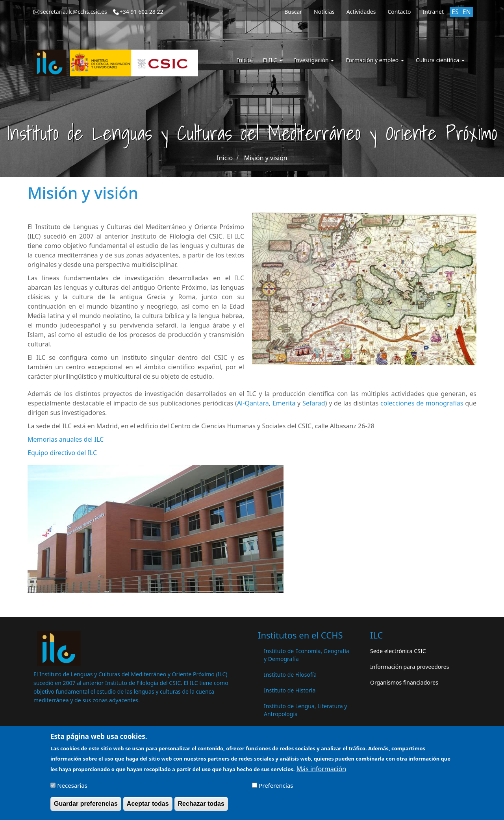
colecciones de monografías (422, 403)
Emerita (284, 403)
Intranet (433, 12)
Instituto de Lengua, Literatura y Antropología (305, 710)
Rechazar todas (201, 808)
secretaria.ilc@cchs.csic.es (74, 12)
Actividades (361, 12)
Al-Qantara (253, 403)
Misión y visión (266, 158)
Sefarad (314, 403)
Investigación (314, 60)
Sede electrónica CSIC (398, 651)
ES (455, 12)
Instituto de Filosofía (290, 675)
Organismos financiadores (404, 682)
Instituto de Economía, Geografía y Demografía (307, 655)
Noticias (324, 12)
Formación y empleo (375, 60)
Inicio (244, 60)
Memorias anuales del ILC (66, 439)
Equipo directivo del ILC (62, 453)
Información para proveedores (409, 667)
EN (467, 12)
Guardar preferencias (86, 808)
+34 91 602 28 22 (142, 12)
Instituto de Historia (290, 690)
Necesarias (72, 789)
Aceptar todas (148, 808)
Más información (321, 773)
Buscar (293, 12)
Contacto (399, 12)
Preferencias (276, 789)
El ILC (273, 60)
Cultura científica (440, 60)
